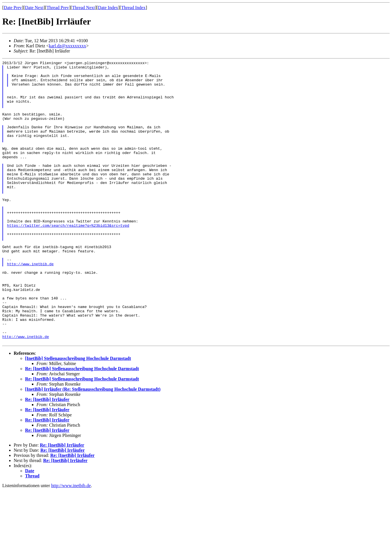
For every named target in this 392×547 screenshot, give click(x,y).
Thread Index (133, 8)
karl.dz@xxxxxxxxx (68, 46)
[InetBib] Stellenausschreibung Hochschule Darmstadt (78, 415)
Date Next (34, 8)
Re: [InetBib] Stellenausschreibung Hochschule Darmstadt (82, 425)
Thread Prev (58, 8)
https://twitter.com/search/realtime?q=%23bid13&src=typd (68, 259)
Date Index (108, 8)
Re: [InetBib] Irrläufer (47, 456)
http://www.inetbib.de (30, 305)
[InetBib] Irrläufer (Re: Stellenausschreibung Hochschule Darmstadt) (93, 446)
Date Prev (13, 8)
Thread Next (83, 8)
